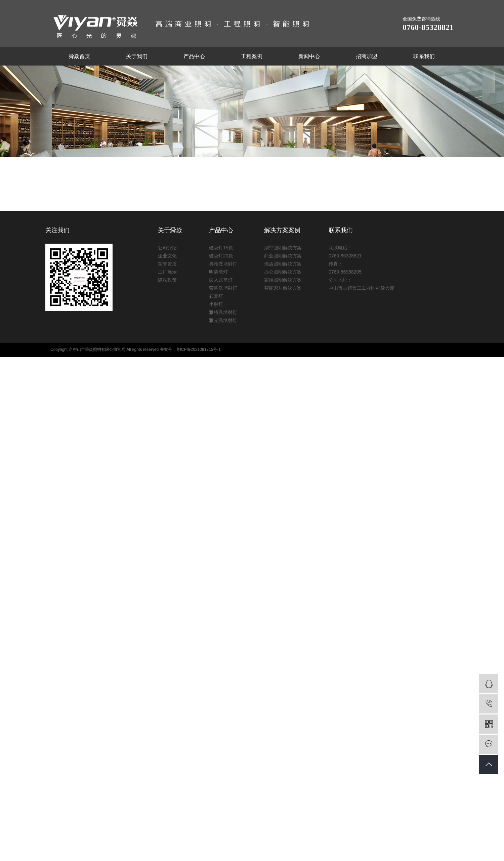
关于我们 (137, 56)
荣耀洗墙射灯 (223, 288)
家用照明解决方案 (283, 280)
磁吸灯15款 (221, 248)
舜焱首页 (79, 56)
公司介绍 (167, 248)
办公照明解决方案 (283, 272)
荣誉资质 (167, 264)
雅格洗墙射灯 (223, 312)
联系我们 (424, 56)
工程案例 (252, 56)
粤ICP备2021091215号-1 (198, 350)
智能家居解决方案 (283, 288)
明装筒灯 (218, 272)
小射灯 (216, 304)
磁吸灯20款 (221, 256)
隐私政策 (167, 280)
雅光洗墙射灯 (223, 320)
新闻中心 (309, 56)
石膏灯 (216, 296)
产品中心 (194, 56)
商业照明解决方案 (283, 256)
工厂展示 (167, 272)
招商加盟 (367, 56)
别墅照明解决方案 (283, 248)
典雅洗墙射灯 (223, 264)
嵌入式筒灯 (221, 280)
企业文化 (167, 256)
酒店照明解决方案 (283, 264)
